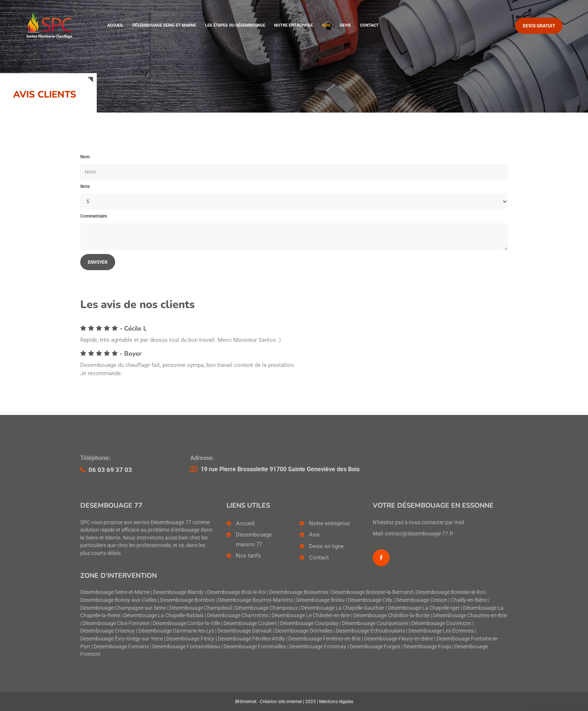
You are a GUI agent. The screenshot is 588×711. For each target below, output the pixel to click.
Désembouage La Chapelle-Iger (424, 608)
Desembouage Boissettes (299, 592)
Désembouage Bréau (320, 600)
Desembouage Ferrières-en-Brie (325, 639)
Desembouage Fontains (121, 647)
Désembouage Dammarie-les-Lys (176, 631)
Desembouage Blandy (178, 592)
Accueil (115, 26)
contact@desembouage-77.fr (419, 534)
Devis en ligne (326, 546)
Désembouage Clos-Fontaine (116, 623)
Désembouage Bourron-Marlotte (255, 600)
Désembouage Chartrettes (238, 616)
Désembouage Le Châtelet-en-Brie (311, 616)
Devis (345, 26)
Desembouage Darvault (245, 631)
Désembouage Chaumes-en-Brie (470, 616)
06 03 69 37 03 (110, 470)
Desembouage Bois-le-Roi (236, 592)
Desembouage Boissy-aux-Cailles (118, 600)
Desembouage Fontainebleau (186, 647)
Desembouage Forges (375, 647)
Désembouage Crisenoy (108, 631)
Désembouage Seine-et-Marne (164, 26)
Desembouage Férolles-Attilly (251, 639)
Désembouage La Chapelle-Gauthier (343, 608)
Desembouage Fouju (427, 647)
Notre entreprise (293, 26)
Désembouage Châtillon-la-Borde (391, 616)
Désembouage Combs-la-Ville (186, 623)
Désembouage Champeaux (266, 608)
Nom (85, 157)
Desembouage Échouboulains (370, 631)
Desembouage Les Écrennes (441, 631)
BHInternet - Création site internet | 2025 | (277, 702)
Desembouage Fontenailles (255, 647)
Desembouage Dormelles (304, 631)
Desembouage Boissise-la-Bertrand (372, 592)
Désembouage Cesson (421, 600)
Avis (326, 26)
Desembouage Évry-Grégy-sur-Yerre (121, 639)
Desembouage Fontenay (318, 647)
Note (85, 186)
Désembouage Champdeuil (201, 608)
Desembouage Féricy (190, 639)
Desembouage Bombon (187, 600)
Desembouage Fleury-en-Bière (399, 639)
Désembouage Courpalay (309, 623)
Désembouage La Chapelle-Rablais (163, 616)
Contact (369, 26)
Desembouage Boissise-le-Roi (450, 592)
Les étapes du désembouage (235, 26)
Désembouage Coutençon (441, 623)
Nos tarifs (248, 556)
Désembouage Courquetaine (375, 623)
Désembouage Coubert (250, 623)
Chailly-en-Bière (469, 600)
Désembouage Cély (370, 600)
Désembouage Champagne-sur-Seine (123, 608)
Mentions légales (336, 702)
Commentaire (94, 216)
